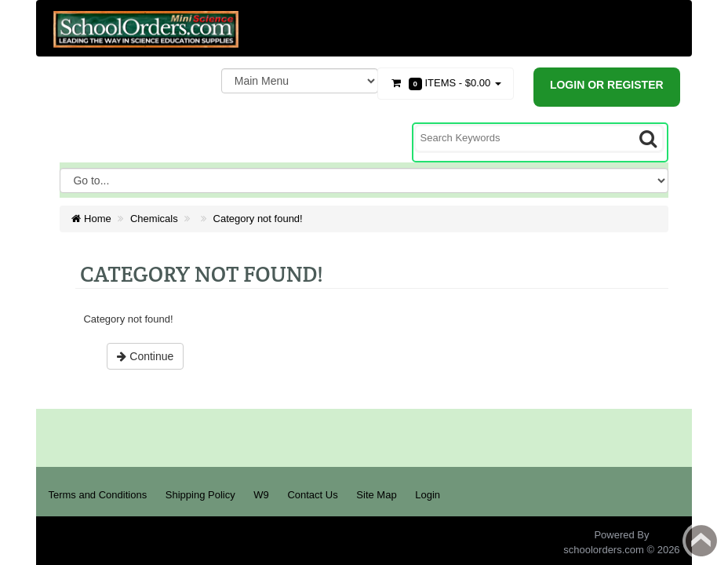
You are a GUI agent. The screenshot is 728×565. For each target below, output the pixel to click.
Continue (145, 356)
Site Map (376, 495)
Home (91, 219)
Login (428, 495)
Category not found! (258, 219)
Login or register (607, 85)
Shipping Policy (200, 495)
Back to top (701, 541)
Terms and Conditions (97, 495)
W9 (261, 495)
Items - (446, 84)
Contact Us (312, 495)
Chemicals (154, 219)
